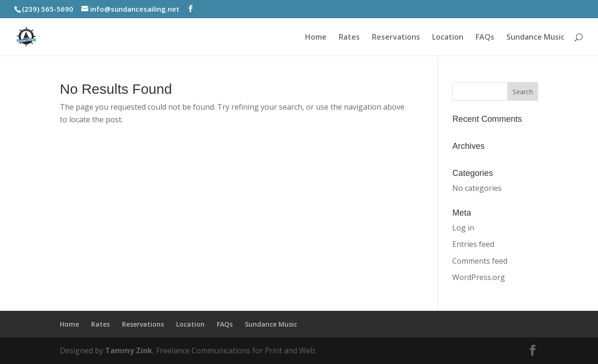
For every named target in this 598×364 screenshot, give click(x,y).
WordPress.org (479, 277)
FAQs (485, 38)
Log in (463, 228)
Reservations (396, 38)
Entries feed (473, 244)
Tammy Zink (129, 350)
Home (316, 38)
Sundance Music (535, 38)
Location (448, 38)
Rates (349, 38)
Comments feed (480, 261)
